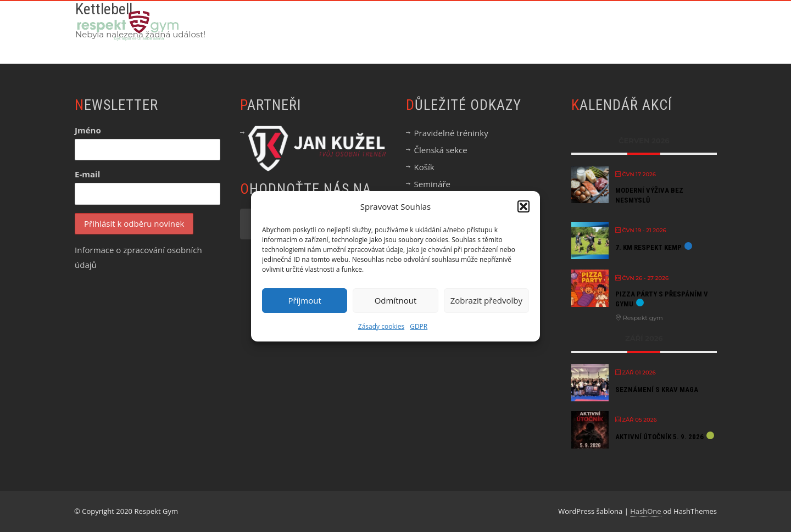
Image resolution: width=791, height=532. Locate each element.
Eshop (590, 26)
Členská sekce (441, 150)
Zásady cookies (381, 326)
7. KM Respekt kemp (648, 247)
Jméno (88, 130)
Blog (635, 26)
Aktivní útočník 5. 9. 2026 (659, 437)
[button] (523, 206)
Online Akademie (429, 26)
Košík (424, 167)
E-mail (87, 174)
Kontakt (688, 26)
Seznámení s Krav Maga (657, 390)
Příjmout (305, 300)
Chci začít (349, 26)
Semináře (432, 184)
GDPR (419, 326)
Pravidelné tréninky (451, 133)
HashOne (645, 511)
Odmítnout (396, 300)
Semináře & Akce (522, 26)
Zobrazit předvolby (486, 300)
